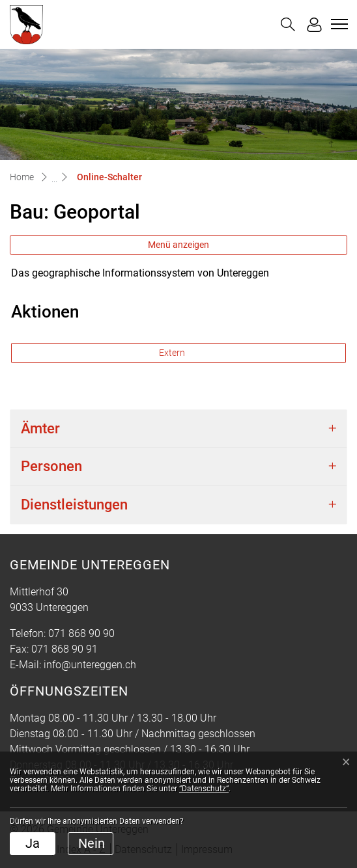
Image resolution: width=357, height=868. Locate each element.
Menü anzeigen (178, 245)
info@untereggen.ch (90, 665)
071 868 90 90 (81, 633)
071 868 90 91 (64, 649)
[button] (288, 24)
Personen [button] (51, 466)
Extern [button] (173, 353)
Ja (33, 843)
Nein (92, 843)
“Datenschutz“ (204, 789)
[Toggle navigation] (337, 24)
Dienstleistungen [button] (74, 505)
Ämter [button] (40, 428)
